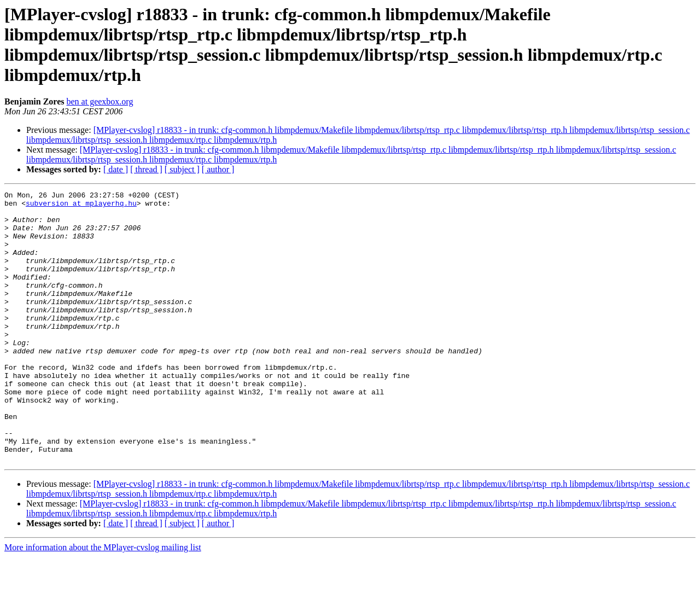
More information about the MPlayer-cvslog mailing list (103, 601)
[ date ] (116, 169)
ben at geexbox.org (100, 101)
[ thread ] (146, 169)
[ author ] (218, 169)
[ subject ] (182, 169)
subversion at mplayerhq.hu (81, 206)
